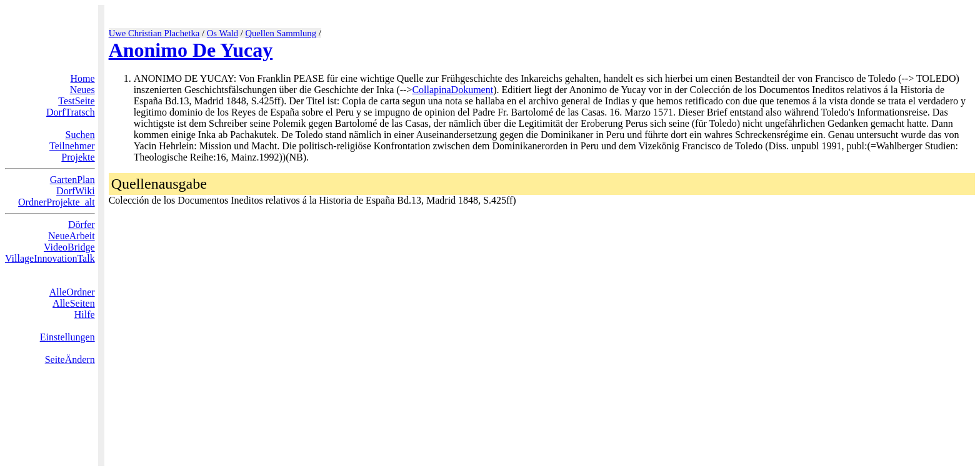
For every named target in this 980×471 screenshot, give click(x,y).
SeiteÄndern (70, 359)
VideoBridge (69, 247)
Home (83, 78)
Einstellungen (67, 337)
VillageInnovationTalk (50, 258)
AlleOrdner (72, 292)
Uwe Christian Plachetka (154, 33)
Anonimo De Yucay (191, 50)
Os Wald (222, 33)
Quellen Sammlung (281, 33)
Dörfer (82, 225)
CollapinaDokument (452, 90)
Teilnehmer (72, 146)
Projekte (78, 157)
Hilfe (85, 315)
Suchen (80, 135)
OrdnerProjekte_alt (57, 202)
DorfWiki (76, 191)
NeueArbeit (72, 236)
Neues (82, 90)
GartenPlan (72, 180)
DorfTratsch (71, 112)
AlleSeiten (74, 303)
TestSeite (76, 101)
